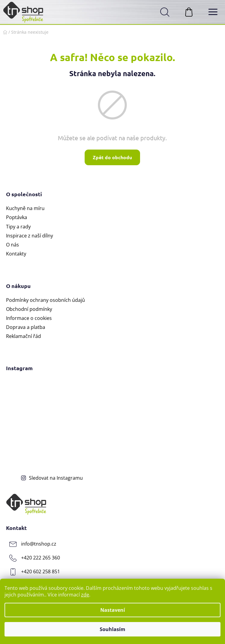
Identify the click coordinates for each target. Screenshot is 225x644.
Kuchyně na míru (25, 208)
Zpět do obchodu (112, 157)
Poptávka (17, 217)
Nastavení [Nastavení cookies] (113, 610)
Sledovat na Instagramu (56, 478)
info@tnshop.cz (39, 544)
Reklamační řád (23, 336)
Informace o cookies (29, 318)
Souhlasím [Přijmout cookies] (113, 629)
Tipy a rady (18, 227)
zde (85, 595)
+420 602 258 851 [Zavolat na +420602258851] (41, 571)
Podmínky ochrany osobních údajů (45, 300)
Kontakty (16, 254)
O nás (13, 245)
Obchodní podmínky (29, 309)
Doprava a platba (26, 327)
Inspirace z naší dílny (30, 236)
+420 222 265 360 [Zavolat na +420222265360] (41, 558)
